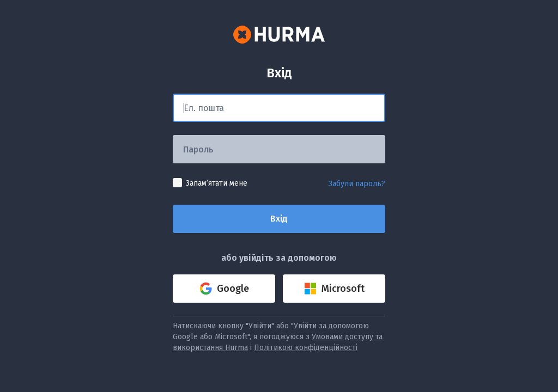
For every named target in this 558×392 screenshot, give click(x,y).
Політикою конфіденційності (306, 348)
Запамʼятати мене (217, 183)
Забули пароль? (357, 184)
